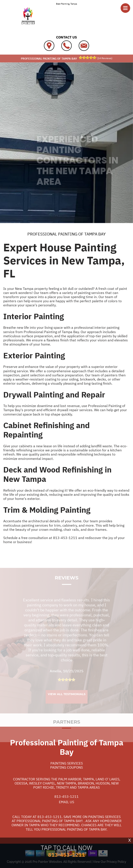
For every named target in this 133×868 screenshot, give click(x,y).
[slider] (88, 58)
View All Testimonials (67, 698)
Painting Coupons (66, 767)
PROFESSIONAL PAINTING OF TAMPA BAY (66, 234)
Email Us (66, 802)
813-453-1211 (65, 538)
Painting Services (67, 763)
